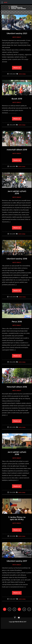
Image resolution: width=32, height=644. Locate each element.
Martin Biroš (19, 622)
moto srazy (17, 37)
